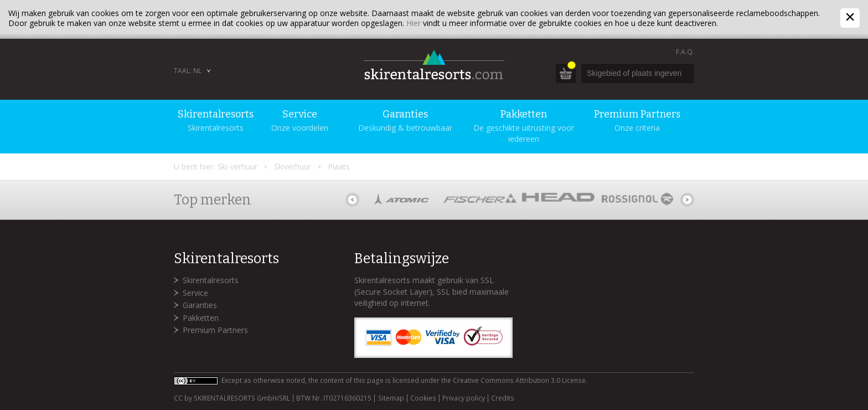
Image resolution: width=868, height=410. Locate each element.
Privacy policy (464, 398)
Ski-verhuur (237, 166)
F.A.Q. (685, 52)
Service (195, 293)
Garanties (200, 305)
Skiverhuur (293, 166)
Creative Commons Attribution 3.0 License (519, 380)
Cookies (423, 398)
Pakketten (201, 318)
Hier (414, 23)
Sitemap (391, 398)
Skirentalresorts (211, 280)
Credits (503, 398)
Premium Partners (215, 330)
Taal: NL (188, 71)
